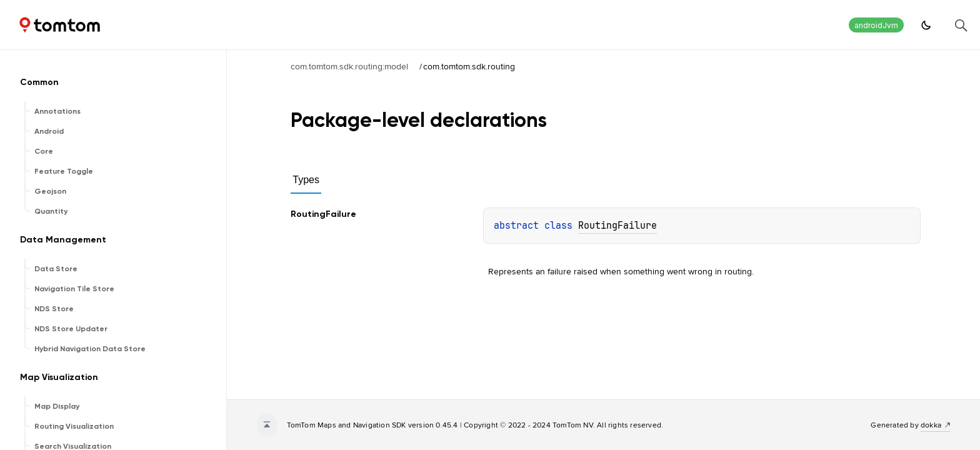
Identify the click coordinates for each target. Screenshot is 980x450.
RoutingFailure (617, 226)
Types (306, 180)
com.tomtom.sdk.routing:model (349, 66)
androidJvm (876, 25)
